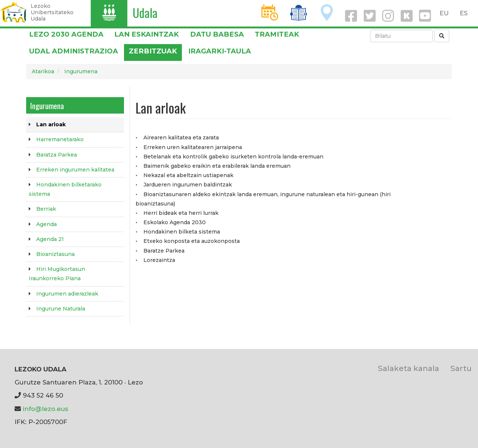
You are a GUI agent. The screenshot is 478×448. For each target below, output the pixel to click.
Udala (145, 13)
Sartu (461, 368)
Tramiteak (277, 34)
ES (464, 13)
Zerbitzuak (153, 51)
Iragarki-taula (220, 51)
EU (444, 13)
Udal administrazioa (74, 51)
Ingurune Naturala (61, 309)
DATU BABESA (217, 34)
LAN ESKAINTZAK (147, 34)
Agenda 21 (50, 239)
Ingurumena (81, 71)
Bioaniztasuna (55, 254)
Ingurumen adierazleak (67, 294)
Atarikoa (43, 71)
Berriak (46, 209)
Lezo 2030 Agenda (66, 34)
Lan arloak (51, 124)
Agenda (46, 224)
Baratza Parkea (57, 155)
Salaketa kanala (409, 368)
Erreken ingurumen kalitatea (75, 170)
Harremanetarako (60, 139)
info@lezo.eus (46, 409)
